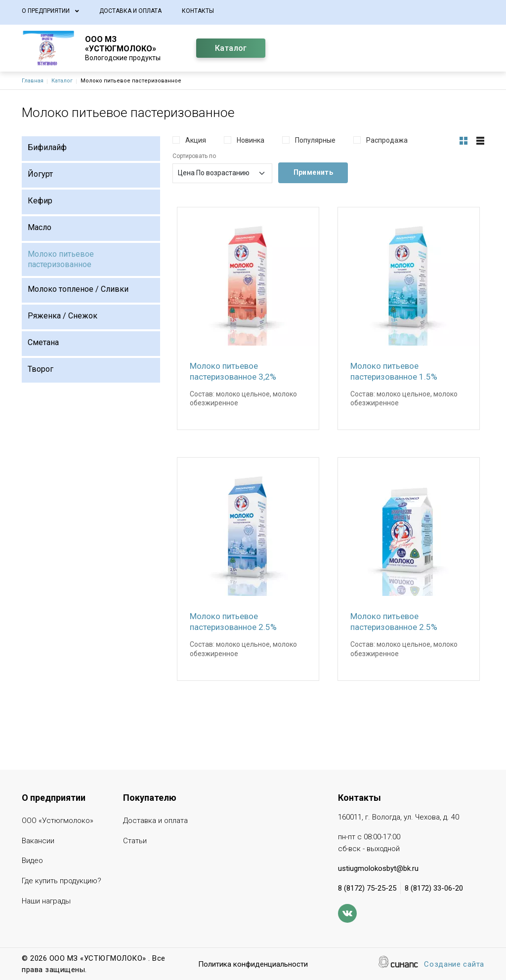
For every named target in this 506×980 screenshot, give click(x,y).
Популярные (315, 140)
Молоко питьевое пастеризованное (61, 259)
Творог (41, 369)
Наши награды (46, 902)
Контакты (198, 11)
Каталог (231, 48)
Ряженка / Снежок (63, 316)
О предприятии (46, 11)
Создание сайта (454, 965)
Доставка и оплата (130, 11)
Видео (32, 861)
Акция (196, 140)
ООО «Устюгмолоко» (58, 821)
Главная (33, 81)
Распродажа (387, 140)
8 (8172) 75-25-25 (367, 888)
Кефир (40, 201)
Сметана (43, 342)
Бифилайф (47, 147)
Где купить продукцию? (62, 882)
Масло (40, 227)
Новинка (251, 140)
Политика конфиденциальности (253, 965)
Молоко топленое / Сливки (78, 289)
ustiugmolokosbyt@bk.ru (378, 868)
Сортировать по (194, 156)
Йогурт (40, 174)
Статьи (135, 842)
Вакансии (38, 842)
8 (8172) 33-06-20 (434, 888)
